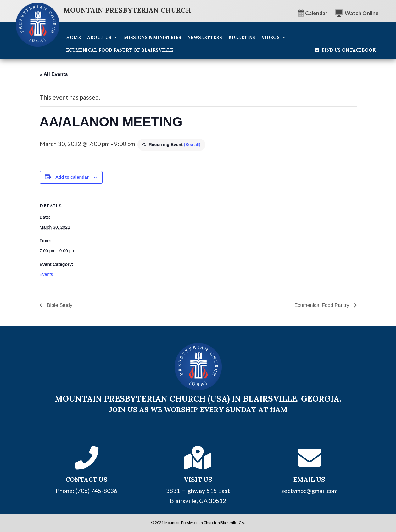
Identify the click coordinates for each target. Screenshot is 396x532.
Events (46, 274)
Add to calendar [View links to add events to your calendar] (72, 177)
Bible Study (59, 305)
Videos (274, 37)
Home (73, 37)
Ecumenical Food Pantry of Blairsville (120, 50)
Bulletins (242, 37)
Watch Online (357, 13)
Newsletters (205, 37)
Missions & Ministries (153, 37)
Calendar (313, 13)
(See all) (192, 145)
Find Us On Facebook (349, 50)
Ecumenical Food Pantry (323, 305)
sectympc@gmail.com (309, 491)
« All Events (54, 74)
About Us (102, 37)
